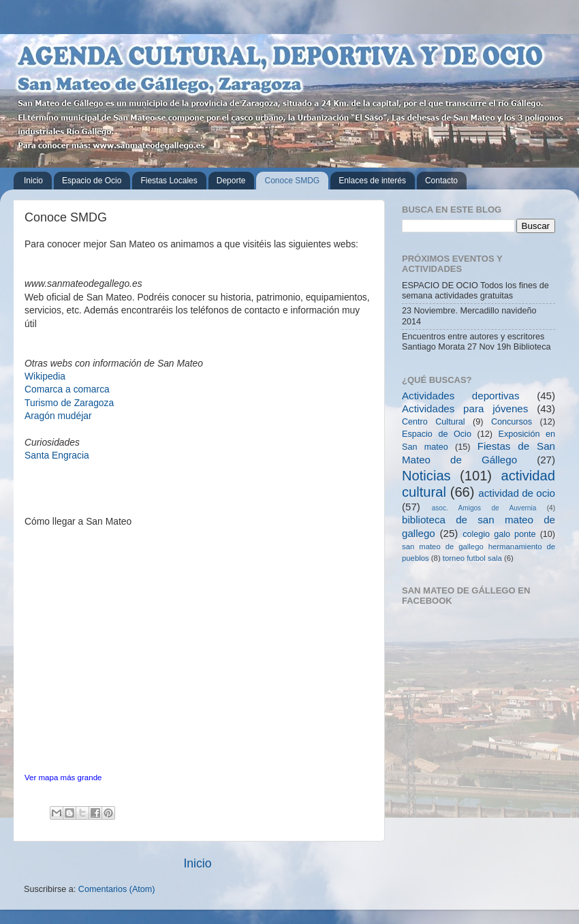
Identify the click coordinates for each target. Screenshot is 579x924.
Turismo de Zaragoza (69, 403)
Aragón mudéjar (58, 416)
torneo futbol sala (472, 558)
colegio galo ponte (499, 534)
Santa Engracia (57, 455)
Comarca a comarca (67, 389)
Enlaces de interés (372, 181)
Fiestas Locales (169, 181)
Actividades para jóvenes (465, 409)
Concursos (512, 422)
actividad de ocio (517, 493)
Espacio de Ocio (92, 181)
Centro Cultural (434, 422)
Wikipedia (45, 376)
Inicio (33, 181)
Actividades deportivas (461, 396)
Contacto (441, 181)
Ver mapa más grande (63, 777)
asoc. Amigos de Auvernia (484, 508)
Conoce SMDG (292, 181)
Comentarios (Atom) (117, 889)
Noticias (426, 476)
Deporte (231, 181)
